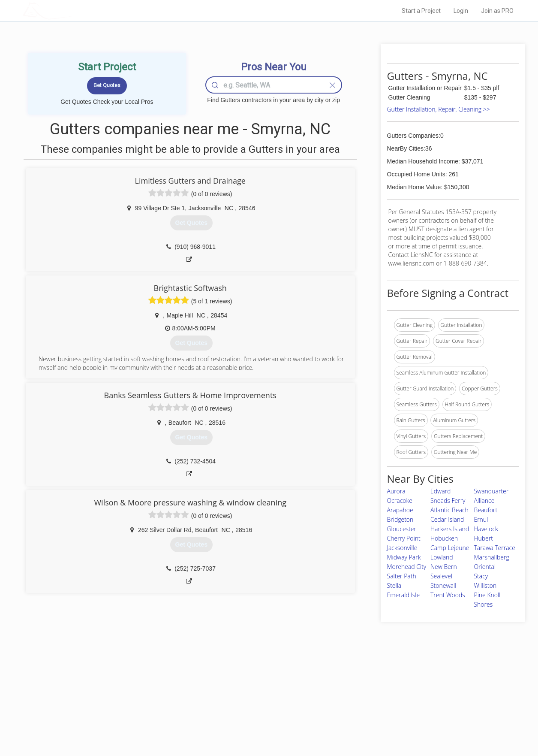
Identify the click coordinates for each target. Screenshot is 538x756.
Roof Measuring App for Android (263, 722)
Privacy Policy (384, 693)
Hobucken (444, 538)
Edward (440, 491)
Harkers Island (450, 529)
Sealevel (441, 576)
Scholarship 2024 (388, 683)
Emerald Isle (404, 595)
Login (461, 11)
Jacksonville (402, 548)
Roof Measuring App (249, 703)
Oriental (485, 567)
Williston (485, 585)
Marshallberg (491, 557)
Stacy (481, 576)
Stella (394, 585)
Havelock (486, 529)
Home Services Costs (132, 683)
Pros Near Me (122, 693)
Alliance (484, 500)
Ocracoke (400, 500)
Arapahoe (400, 510)
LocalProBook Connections (400, 712)
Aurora (396, 491)
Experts (234, 693)
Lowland (442, 557)
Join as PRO (497, 11)
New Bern (444, 567)
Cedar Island (447, 519)
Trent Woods (448, 595)
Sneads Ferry (448, 500)
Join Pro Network (245, 683)
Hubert (483, 538)
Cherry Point (404, 538)
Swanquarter (491, 491)
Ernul (481, 519)
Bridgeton (400, 519)
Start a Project (421, 11)
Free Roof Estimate (129, 712)
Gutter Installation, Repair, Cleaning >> (439, 109)
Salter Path (402, 576)
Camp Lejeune (450, 548)
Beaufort (485, 510)
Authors (377, 703)
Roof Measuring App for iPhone (261, 712)
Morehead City (407, 567)
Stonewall (443, 585)
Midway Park (404, 557)
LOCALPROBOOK (72, 11)
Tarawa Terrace (494, 548)
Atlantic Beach (449, 510)
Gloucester (402, 529)
